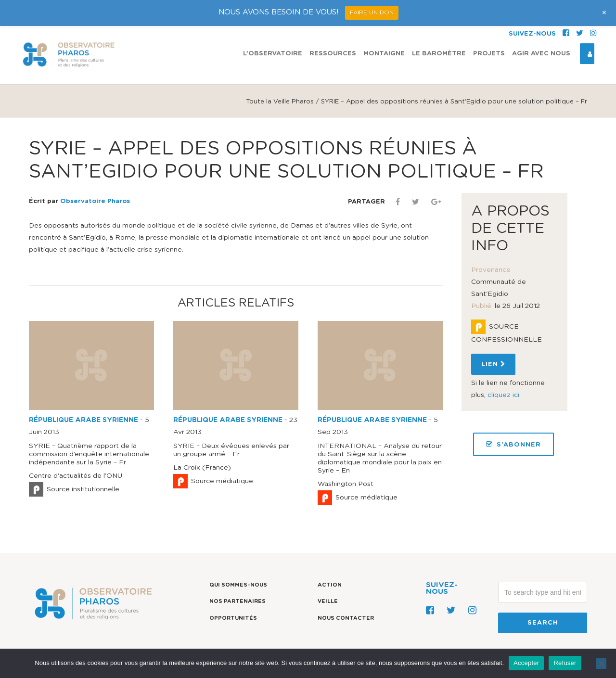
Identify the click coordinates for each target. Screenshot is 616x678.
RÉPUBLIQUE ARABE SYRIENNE (83, 420)
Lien (493, 364)
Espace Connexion (586, 54)
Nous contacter (346, 618)
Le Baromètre (439, 54)
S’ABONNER (513, 444)
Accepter (526, 663)
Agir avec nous (541, 54)
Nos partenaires (237, 601)
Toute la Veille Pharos (280, 102)
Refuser (565, 663)
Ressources (333, 54)
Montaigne (384, 54)
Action (330, 585)
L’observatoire (273, 54)
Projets (489, 54)
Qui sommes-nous (238, 585)
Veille (328, 601)
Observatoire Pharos (95, 201)
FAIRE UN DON (372, 13)
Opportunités (233, 618)
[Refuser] (601, 664)
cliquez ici (503, 395)
